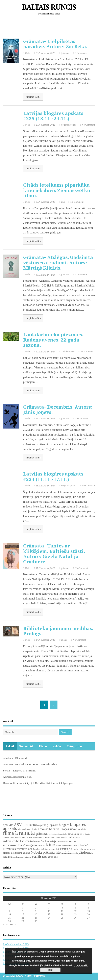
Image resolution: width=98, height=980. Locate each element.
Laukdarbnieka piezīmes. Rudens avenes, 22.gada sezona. (53, 340)
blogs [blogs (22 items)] (39, 825)
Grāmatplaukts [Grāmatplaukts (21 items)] (75, 834)
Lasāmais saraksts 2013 (16, 944)
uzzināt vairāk (80, 965)
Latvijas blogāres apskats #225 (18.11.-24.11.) (53, 116)
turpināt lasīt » (33, 97)
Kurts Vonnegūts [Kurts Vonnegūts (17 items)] (63, 846)
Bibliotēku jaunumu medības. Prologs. (58, 631)
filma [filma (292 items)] (8, 833)
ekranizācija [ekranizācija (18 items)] (81, 829)
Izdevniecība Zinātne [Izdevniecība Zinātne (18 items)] (66, 841)
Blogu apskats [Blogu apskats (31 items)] (50, 825)
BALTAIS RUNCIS (49, 7)
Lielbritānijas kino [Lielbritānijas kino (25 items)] (20, 853)
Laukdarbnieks (68, 352)
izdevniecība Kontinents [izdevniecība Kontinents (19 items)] (44, 838)
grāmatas (65, 53)
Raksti (10, 746)
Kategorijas (75, 746)
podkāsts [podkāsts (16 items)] (74, 853)
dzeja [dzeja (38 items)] (56, 829)
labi (51, 970)
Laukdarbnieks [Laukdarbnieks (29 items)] (64, 849)
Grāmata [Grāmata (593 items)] (25, 833)
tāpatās (64, 640)
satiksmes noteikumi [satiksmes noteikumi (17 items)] (22, 857)
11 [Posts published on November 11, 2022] (62, 911)
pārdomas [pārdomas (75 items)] (86, 852)
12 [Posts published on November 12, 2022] (75, 911)
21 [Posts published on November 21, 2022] (9, 918)
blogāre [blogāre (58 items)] (64, 825)
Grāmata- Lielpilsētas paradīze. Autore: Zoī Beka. (55, 44)
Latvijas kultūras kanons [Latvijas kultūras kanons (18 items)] (44, 849)
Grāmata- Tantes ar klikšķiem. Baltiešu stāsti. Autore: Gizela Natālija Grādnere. (54, 554)
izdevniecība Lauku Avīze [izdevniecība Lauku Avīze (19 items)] (67, 838)
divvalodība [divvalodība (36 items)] (45, 829)
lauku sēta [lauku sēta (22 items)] (78, 849)
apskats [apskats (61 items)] (8, 825)
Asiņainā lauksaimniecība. (17, 777)
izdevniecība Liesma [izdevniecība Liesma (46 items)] (16, 841)
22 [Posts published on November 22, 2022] (23, 918)
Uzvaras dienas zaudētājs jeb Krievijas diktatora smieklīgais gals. (39, 783)
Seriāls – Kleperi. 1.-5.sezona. (19, 771)
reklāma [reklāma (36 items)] (8, 857)
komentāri (26, 746)
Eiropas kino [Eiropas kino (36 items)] (67, 829)
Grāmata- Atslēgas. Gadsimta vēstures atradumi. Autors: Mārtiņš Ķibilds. (58, 262)
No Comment (88, 125)
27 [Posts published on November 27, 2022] (89, 918)
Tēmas (43, 746)
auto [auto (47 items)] (33, 825)
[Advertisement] (51, 28)
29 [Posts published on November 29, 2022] (23, 921)
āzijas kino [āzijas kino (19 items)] (53, 857)
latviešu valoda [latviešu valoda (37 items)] (23, 849)
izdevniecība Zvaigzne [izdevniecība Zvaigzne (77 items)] (20, 845)
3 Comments (81, 274)
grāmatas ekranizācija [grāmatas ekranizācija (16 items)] (58, 834)
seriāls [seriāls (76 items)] (37, 856)
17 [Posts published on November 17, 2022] (49, 914)
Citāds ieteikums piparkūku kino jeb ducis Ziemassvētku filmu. (57, 190)
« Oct (6, 925)
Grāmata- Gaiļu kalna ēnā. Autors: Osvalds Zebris (30, 764)
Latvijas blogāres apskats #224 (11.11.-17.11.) (53, 476)
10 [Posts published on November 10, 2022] (49, 911)
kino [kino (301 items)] (51, 845)
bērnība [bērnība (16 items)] (34, 829)
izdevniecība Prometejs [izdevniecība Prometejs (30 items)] (43, 841)
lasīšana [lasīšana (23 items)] (75, 846)
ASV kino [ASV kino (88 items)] (22, 825)
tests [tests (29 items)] (45, 857)
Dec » (13, 925)
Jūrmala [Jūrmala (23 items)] (41, 846)
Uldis (28, 53)
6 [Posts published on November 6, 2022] (89, 908)
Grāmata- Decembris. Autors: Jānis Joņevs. (58, 409)
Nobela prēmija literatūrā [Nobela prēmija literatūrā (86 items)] (50, 852)
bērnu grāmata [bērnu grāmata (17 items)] (24, 829)
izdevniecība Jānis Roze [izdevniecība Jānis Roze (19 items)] (21, 838)
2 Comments (81, 53)
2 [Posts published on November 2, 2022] (36, 908)
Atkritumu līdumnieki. (15, 758)
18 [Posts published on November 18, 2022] (62, 914)
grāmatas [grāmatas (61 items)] (42, 834)
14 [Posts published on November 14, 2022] (9, 914)
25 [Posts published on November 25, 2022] (62, 918)
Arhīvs (57, 746)
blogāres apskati (68, 125)
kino (63, 202)
